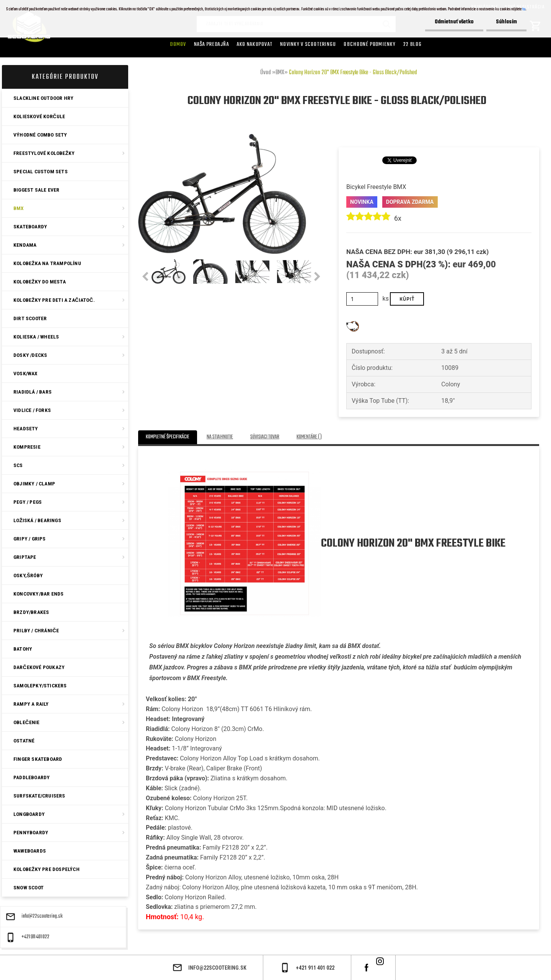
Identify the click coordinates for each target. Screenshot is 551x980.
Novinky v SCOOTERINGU (308, 44)
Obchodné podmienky (370, 44)
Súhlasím (506, 22)
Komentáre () (309, 437)
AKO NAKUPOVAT (255, 44)
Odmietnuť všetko (454, 22)
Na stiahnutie (220, 437)
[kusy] (362, 299)
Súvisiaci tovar (265, 437)
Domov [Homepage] (178, 44)
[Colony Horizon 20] (222, 137)
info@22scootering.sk (42, 917)
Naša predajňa (212, 44)
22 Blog (413, 44)
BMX (280, 73)
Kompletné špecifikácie (168, 437)
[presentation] (145, 277)
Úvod (266, 73)
